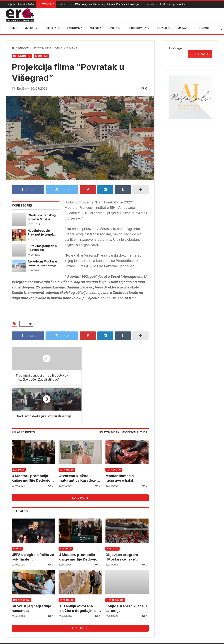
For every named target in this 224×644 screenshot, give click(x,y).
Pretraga (175, 48)
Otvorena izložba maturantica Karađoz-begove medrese (78, 441)
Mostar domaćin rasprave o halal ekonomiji (120, 441)
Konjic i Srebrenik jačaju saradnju (126, 572)
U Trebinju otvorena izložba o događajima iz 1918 (79, 572)
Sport (17, 512)
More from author (134, 395)
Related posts (109, 395)
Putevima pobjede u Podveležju (42, 248)
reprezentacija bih (134, 618)
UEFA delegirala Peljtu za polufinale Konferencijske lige (98, 4)
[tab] (109, 396)
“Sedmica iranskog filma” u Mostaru (42, 217)
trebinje (216, 618)
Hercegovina (22, 564)
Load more (80, 461)
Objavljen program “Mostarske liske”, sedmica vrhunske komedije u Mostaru (123, 520)
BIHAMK (160, 618)
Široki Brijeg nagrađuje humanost (32, 572)
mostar (26, 324)
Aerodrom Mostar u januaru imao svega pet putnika (42, 264)
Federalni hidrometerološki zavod (89, 618)
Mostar (42, 56)
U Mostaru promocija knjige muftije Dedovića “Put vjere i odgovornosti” (32, 441)
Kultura (19, 433)
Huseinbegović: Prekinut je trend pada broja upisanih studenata (42, 233)
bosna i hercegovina (188, 618)
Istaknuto (24, 48)
